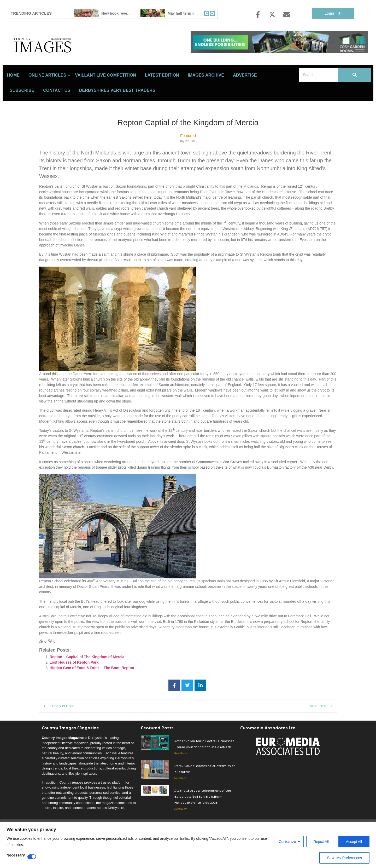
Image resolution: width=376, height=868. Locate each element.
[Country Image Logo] (73, 56)
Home (13, 98)
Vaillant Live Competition (105, 98)
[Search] (318, 98)
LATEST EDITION (162, 98)
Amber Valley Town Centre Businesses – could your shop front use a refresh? (204, 767)
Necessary (16, 855)
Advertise (245, 98)
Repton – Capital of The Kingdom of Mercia (87, 680)
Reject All (321, 842)
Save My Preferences (344, 858)
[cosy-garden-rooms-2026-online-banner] (279, 52)
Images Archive (206, 98)
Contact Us (57, 113)
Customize (287, 842)
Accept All (354, 842)
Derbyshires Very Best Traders (117, 113)
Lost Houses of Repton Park (74, 685)
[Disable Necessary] (32, 857)
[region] (188, 845)
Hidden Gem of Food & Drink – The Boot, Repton (92, 691)
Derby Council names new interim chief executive (205, 792)
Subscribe (22, 113)
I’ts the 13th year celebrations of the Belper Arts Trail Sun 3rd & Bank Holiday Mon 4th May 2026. (203, 820)
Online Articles (48, 98)
